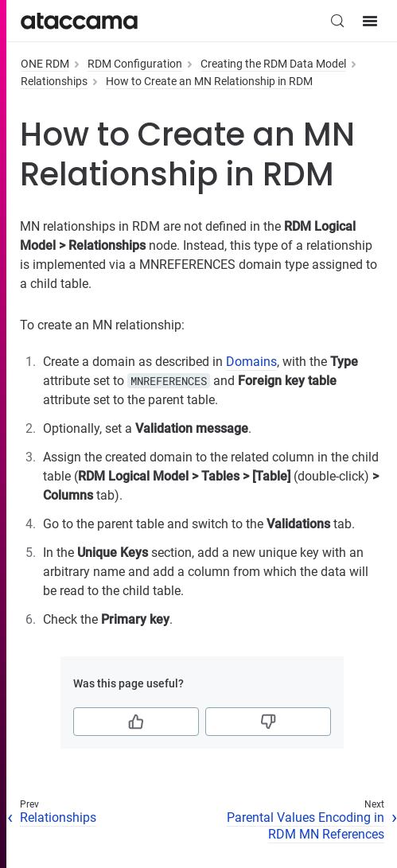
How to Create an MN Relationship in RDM (209, 81)
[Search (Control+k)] (337, 21)
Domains (251, 362)
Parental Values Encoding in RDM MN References (306, 826)
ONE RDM (45, 64)
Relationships (54, 81)
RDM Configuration (135, 64)
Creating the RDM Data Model (273, 64)
